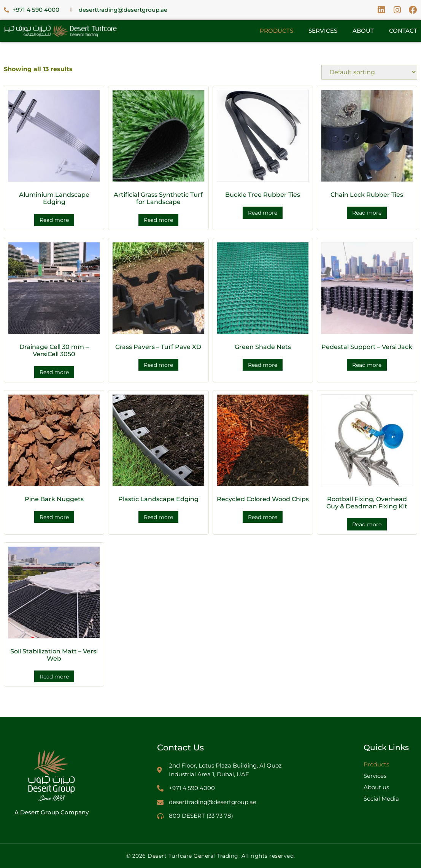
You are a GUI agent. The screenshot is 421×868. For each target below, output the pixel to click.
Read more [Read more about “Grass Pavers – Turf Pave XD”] (158, 365)
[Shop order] (369, 72)
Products (276, 31)
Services (323, 31)
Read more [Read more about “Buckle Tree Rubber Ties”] (263, 213)
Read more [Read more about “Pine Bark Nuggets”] (54, 517)
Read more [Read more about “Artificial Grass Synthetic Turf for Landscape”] (158, 220)
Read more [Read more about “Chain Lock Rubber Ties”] (367, 213)
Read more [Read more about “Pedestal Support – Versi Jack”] (367, 365)
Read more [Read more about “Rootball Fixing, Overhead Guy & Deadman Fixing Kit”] (367, 524)
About (363, 31)
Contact (403, 31)
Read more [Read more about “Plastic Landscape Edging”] (158, 517)
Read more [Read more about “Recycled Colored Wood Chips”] (263, 517)
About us (376, 787)
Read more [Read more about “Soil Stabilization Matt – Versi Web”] (54, 677)
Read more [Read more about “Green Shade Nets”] (263, 365)
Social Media (381, 799)
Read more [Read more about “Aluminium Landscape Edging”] (54, 220)
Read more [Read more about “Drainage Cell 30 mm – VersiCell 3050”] (54, 372)
